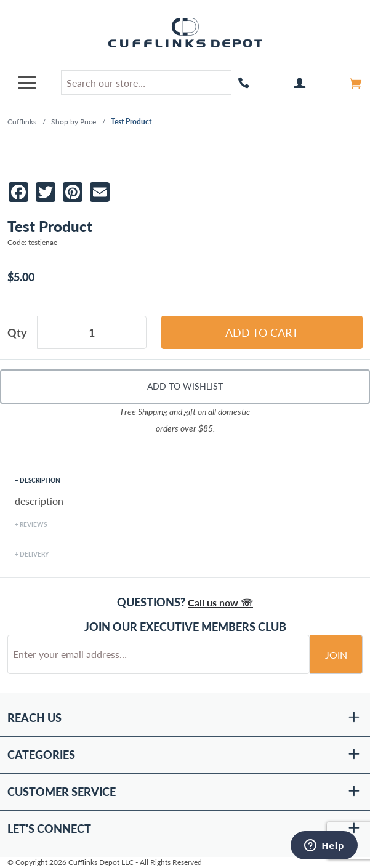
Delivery (34, 554)
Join (336, 655)
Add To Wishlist (185, 386)
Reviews (33, 524)
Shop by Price (74, 122)
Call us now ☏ (220, 602)
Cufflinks (22, 122)
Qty (17, 332)
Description (40, 480)
